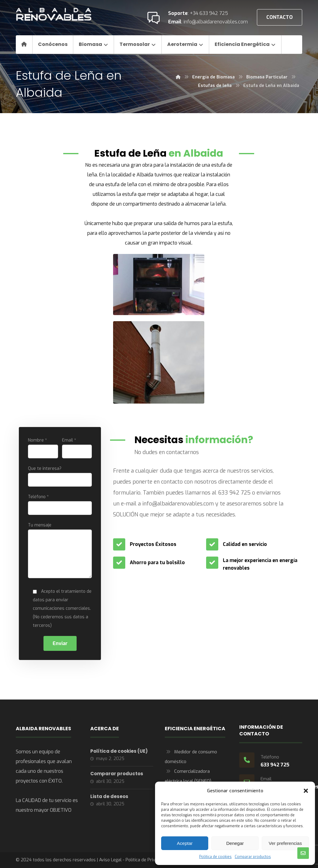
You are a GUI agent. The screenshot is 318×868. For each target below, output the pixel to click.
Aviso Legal (110, 860)
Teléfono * (60, 504)
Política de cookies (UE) (119, 751)
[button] (306, 791)
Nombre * (43, 448)
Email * (77, 448)
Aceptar (185, 843)
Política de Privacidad (147, 860)
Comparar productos (253, 857)
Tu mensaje (60, 552)
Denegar (235, 843)
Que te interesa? (60, 476)
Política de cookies (215, 857)
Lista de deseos (109, 796)
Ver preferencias (285, 843)
